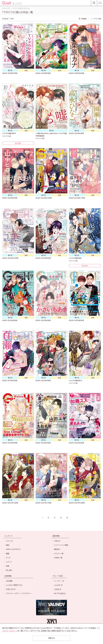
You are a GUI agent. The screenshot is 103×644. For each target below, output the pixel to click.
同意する (51, 638)
